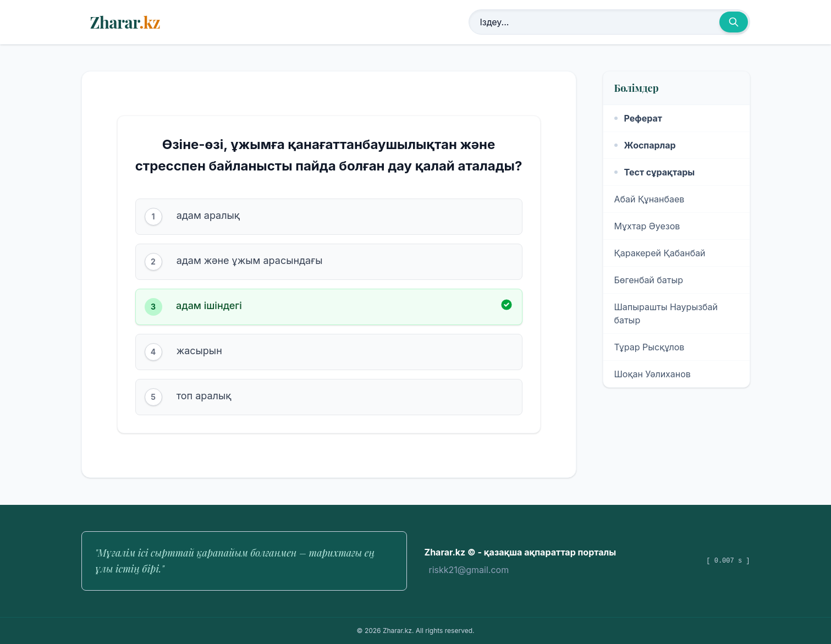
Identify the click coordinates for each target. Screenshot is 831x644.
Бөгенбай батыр (649, 280)
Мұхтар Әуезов (647, 226)
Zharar (125, 22)
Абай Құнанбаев (650, 199)
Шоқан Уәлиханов (653, 374)
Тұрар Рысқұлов (650, 347)
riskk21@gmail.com (469, 570)
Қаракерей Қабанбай (660, 253)
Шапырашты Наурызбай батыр (666, 313)
